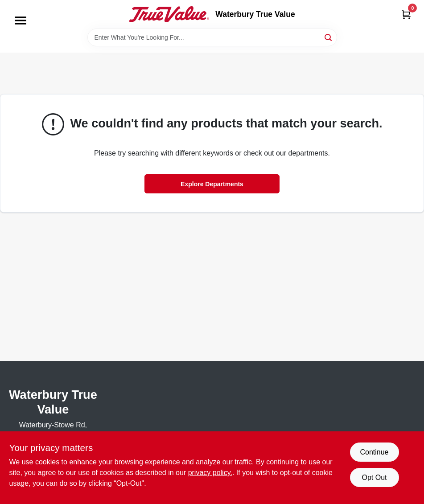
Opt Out (374, 477)
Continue (374, 452)
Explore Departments (212, 184)
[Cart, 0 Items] (406, 14)
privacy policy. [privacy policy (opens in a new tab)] (210, 473)
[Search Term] (212, 37)
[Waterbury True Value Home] (169, 14)
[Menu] (21, 20)
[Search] (329, 37)
